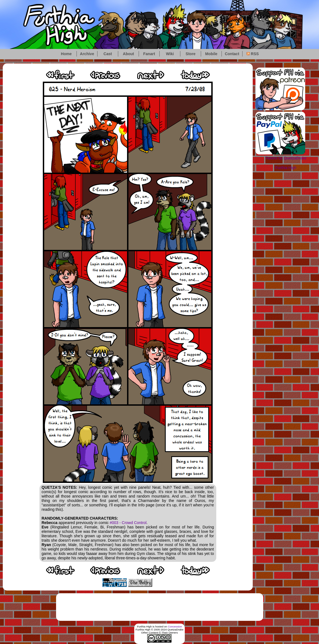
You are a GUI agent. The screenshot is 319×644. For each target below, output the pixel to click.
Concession (175, 626)
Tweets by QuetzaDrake (286, 158)
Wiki (170, 54)
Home (66, 54)
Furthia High (286, 168)
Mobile (211, 54)
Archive (87, 54)
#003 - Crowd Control (128, 523)
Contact (232, 54)
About (128, 54)
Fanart (149, 54)
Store (191, 54)
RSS (253, 54)
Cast (108, 54)
